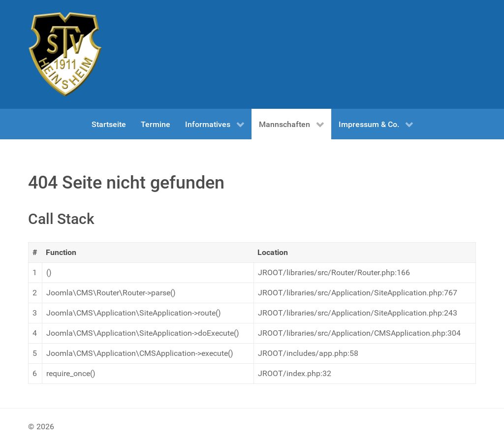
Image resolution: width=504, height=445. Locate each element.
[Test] (65, 54)
